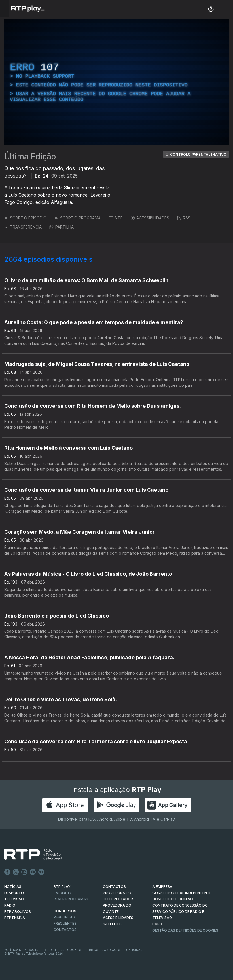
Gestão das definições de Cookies (185, 930)
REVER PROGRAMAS (71, 899)
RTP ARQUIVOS (18, 912)
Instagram (24, 872)
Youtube (33, 872)
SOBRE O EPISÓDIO (25, 218)
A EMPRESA (162, 887)
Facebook (7, 872)
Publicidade (134, 950)
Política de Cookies (64, 950)
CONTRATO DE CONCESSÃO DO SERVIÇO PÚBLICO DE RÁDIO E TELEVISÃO (180, 912)
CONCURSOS (65, 911)
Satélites (112, 924)
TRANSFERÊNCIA (23, 227)
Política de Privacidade (24, 950)
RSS (184, 218)
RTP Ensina (15, 918)
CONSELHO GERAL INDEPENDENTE (182, 893)
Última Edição (30, 157)
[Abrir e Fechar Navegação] (226, 9)
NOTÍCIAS (13, 887)
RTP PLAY (62, 887)
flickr (41, 872)
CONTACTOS (114, 887)
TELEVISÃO (14, 899)
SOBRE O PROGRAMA (78, 218)
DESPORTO (14, 893)
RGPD (157, 924)
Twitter (16, 872)
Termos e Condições (103, 950)
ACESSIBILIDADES (150, 218)
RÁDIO (10, 905)
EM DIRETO (63, 893)
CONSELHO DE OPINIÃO (173, 899)
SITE (116, 218)
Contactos (65, 930)
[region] (116, 82)
